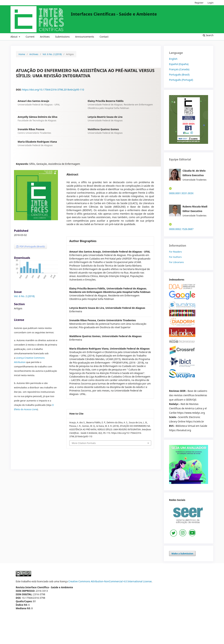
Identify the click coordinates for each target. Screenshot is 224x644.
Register (199, 3)
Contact (104, 37)
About (14, 37)
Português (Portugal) (181, 80)
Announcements (85, 37)
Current (30, 37)
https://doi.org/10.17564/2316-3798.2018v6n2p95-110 (53, 90)
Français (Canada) (179, 69)
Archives (45, 37)
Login (211, 3)
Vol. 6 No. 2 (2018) (52, 54)
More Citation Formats (84, 443)
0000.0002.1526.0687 (181, 229)
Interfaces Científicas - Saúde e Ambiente (114, 14)
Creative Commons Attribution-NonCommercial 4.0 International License (110, 581)
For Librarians (176, 262)
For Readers (175, 252)
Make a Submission (182, 553)
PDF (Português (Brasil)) (32, 246)
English (173, 59)
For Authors (175, 257)
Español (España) (179, 64)
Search (208, 35)
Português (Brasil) (179, 75)
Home (22, 54)
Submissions (62, 37)
